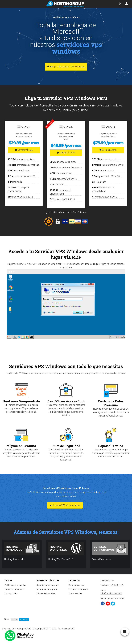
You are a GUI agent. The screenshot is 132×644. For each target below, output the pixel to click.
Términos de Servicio (15, 589)
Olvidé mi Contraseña (79, 589)
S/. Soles (24, 620)
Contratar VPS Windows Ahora (65, 505)
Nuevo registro (75, 594)
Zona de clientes (76, 585)
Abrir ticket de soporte (47, 589)
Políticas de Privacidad (15, 585)
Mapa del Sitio (11, 594)
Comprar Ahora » (24, 150)
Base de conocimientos (48, 585)
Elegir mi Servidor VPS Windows (66, 66)
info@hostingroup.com (111, 593)
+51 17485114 (116, 585)
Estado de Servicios (46, 594)
